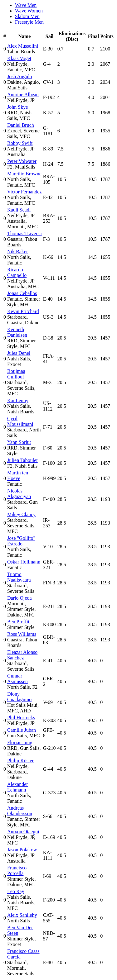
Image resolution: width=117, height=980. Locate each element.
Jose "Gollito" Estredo (21, 541)
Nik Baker (17, 252)
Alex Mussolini (23, 46)
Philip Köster (20, 761)
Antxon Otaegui (23, 832)
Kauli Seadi (19, 210)
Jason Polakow (22, 850)
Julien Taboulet (22, 460)
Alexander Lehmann (18, 787)
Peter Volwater (22, 161)
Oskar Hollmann (24, 562)
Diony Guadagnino (19, 697)
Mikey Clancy (21, 514)
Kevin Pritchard (23, 311)
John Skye (17, 107)
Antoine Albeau (23, 95)
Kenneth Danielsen (17, 332)
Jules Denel (19, 353)
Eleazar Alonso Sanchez (22, 655)
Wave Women (29, 11)
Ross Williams (22, 634)
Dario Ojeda (19, 598)
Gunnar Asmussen (17, 679)
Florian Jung (20, 742)
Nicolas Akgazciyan (19, 494)
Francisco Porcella (17, 871)
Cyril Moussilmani (20, 421)
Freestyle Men (29, 22)
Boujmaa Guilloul (16, 374)
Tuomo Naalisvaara (19, 577)
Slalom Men (27, 16)
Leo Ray (16, 891)
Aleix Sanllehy (22, 915)
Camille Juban (22, 730)
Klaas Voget (19, 58)
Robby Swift (20, 143)
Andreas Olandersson (20, 811)
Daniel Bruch (21, 125)
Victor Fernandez (24, 192)
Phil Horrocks (21, 718)
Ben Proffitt (19, 622)
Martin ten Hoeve (18, 476)
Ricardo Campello (17, 272)
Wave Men (26, 5)
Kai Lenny (18, 400)
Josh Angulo (20, 76)
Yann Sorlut (19, 442)
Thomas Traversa (24, 233)
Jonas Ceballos (22, 293)
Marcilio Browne (24, 174)
